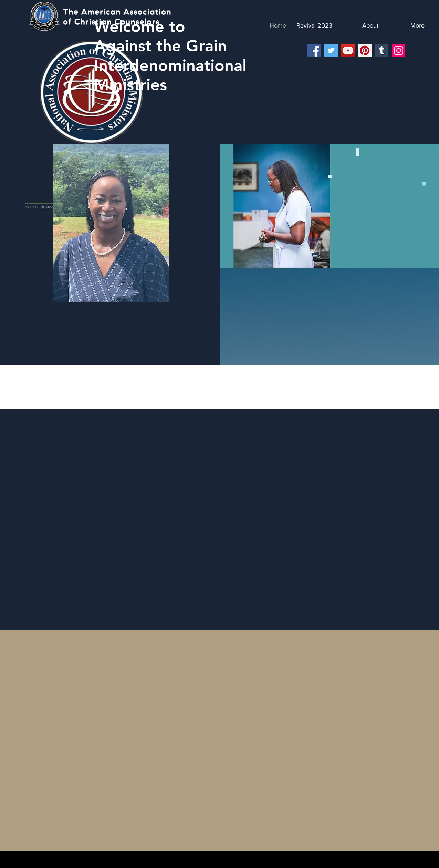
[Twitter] (331, 50)
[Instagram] (399, 50)
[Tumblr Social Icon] (382, 50)
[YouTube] (348, 50)
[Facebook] (314, 50)
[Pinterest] (365, 50)
